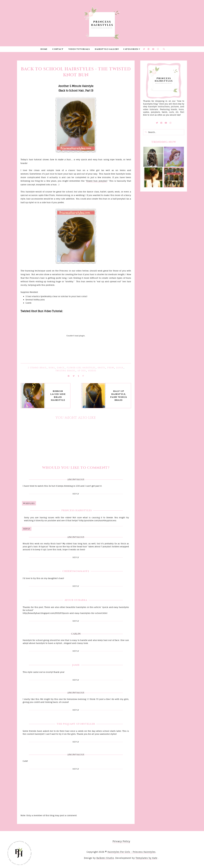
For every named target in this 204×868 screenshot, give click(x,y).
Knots (101, 368)
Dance (61, 368)
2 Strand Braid (37, 368)
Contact (58, 49)
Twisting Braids (65, 371)
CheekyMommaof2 (76, 571)
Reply (76, 494)
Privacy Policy (121, 841)
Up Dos (82, 371)
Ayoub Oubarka (76, 600)
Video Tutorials (79, 49)
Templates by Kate (146, 858)
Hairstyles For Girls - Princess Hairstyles (132, 852)
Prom (111, 368)
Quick (120, 368)
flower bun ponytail (97, 181)
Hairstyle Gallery (107, 49)
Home (44, 49)
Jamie (76, 665)
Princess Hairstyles (77, 510)
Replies (30, 503)
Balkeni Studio (105, 858)
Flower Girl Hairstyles (81, 368)
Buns (52, 368)
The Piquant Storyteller (76, 724)
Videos (92, 371)
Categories (131, 49)
